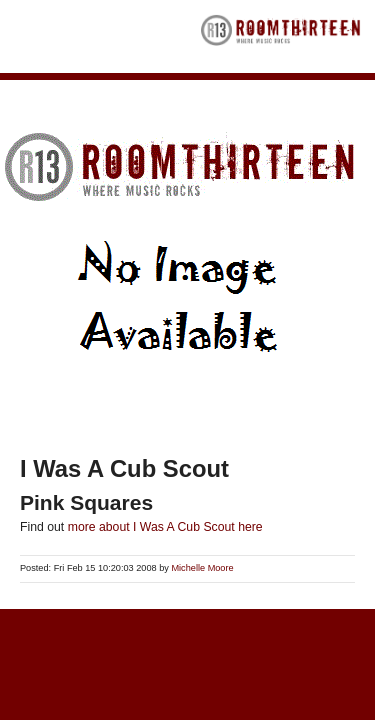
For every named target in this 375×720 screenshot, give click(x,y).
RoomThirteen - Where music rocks (281, 36)
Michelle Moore (202, 568)
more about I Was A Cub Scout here (165, 527)
